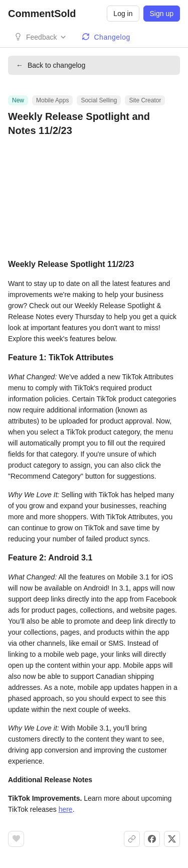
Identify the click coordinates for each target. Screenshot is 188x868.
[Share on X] (172, 839)
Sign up (162, 14)
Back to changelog (51, 65)
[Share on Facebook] (152, 839)
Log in (123, 14)
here (66, 809)
